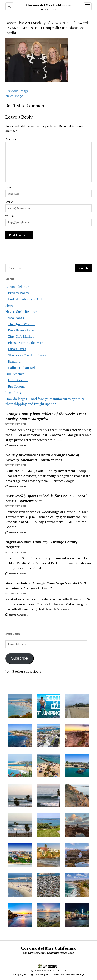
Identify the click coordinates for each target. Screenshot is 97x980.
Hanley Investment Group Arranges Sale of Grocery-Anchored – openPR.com (42, 457)
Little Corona (18, 380)
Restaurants (15, 318)
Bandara (14, 361)
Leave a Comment (16, 445)
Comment (11, 139)
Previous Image (17, 91)
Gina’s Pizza (17, 349)
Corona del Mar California (49, 5)
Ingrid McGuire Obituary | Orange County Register (41, 544)
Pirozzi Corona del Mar (25, 343)
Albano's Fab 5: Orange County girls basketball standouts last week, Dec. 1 (46, 585)
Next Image (14, 96)
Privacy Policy (18, 293)
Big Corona (16, 386)
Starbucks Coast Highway (27, 355)
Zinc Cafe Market (21, 336)
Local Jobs (13, 392)
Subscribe (20, 658)
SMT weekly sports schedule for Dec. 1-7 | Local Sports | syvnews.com (46, 498)
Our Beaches (15, 374)
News (9, 305)
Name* (9, 187)
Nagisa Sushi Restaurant (24, 312)
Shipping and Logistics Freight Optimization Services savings (49, 974)
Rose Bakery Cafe (21, 330)
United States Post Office (27, 299)
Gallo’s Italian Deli (22, 368)
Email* (9, 202)
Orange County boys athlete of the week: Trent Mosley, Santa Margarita (46, 416)
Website (10, 216)
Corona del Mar (17, 287)
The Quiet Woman (22, 324)
